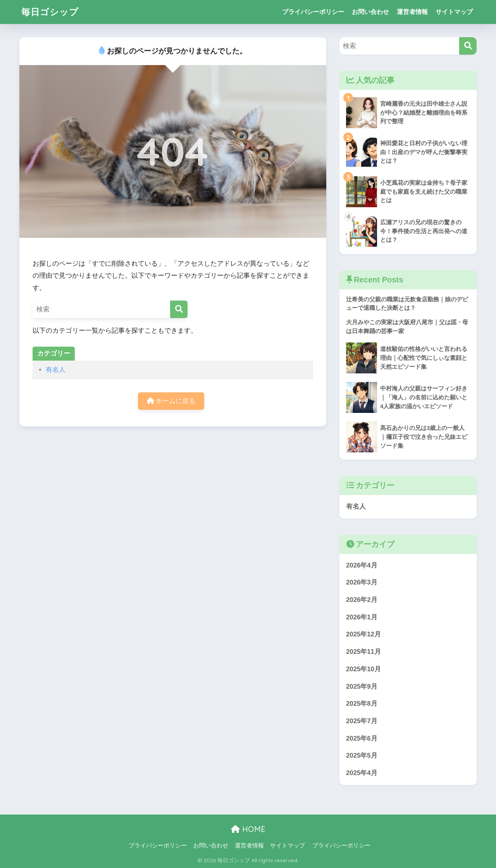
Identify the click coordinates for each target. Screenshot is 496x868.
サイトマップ (454, 12)
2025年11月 (363, 652)
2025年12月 (363, 634)
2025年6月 (362, 738)
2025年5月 (362, 755)
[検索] (179, 309)
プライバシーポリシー (313, 12)
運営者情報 (412, 12)
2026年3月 (362, 582)
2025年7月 (362, 721)
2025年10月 (363, 669)
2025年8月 (362, 704)
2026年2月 (362, 600)
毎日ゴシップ (50, 12)
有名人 (56, 370)
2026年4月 (362, 565)
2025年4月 (362, 773)
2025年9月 (362, 687)
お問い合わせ (370, 12)
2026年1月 (362, 617)
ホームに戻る (171, 401)
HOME (248, 829)
